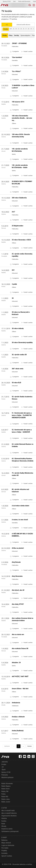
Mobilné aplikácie (7, 777)
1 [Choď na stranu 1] (19, 746)
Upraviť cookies (7, 856)
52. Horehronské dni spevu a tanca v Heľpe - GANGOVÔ (22, 431)
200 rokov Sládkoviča (19, 198)
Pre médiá (5, 848)
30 (13, 298)
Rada (3, 824)
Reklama (4, 840)
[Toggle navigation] (34, 5)
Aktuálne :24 (16, 663)
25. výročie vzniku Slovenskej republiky (22, 255)
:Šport (3, 770)
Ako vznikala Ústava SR (20, 648)
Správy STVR (7, 1)
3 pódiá (14, 284)
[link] (27, 51)
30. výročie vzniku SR (19, 355)
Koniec (30, 746)
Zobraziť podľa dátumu (23, 25)
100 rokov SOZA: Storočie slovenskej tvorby (21, 136)
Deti (15, 1)
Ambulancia (16, 703)
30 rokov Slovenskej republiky (22, 342)
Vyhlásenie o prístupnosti (10, 831)
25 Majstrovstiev (18, 226)
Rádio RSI (5, 797)
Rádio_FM (5, 791)
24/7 (13, 212)
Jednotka (5, 762)
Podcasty (5, 775)
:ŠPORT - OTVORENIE (19, 43)
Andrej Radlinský (18, 731)
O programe (14, 51)
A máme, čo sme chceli (20, 520)
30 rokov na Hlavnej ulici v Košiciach (21, 313)
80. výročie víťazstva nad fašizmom (20, 490)
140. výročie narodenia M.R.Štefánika (20, 150)
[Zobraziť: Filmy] (11, 35)
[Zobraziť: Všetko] (5, 35)
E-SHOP (4, 837)
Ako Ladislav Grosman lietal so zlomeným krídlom (23, 619)
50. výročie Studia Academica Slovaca (22, 398)
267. (13, 270)
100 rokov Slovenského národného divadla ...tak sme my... (22, 118)
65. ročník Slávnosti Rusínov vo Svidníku (23, 445)
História (4, 818)
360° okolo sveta (18, 369)
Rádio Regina (6, 786)
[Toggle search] (30, 5)
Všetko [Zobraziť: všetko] (6, 29)
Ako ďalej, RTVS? (18, 604)
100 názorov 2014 (18, 102)
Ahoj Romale (16, 562)
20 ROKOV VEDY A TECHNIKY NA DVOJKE (22, 183)
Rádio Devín (6, 789)
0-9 (11, 29)
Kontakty (4, 853)
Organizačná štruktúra (9, 816)
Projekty (4, 851)
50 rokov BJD (16, 383)
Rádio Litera (6, 799)
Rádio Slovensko (7, 784)
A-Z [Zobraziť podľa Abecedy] (7, 25)
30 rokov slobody (18, 328)
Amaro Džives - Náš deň (20, 689)
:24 (2, 767)
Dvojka (4, 764)
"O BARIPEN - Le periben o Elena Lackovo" (23, 87)
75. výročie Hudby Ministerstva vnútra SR (22, 474)
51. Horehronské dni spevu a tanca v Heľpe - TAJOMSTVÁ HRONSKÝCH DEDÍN (22, 415)
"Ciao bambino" (17, 57)
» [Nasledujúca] (23, 746)
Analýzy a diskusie (18, 717)
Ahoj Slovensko (17, 576)
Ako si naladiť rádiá (8, 811)
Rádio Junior (6, 802)
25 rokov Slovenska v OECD (21, 240)
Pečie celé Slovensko (24, 1)
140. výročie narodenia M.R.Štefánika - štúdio (20, 166)
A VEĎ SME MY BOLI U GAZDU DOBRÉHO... (22, 535)
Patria (3, 794)
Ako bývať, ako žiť (18, 590)
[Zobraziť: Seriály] (17, 35)
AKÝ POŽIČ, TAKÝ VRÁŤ (20, 676)
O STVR (4, 808)
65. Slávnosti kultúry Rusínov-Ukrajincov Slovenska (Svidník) (23, 460)
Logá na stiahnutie (8, 845)
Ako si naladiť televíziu (9, 813)
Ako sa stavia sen (18, 634)
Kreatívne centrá (7, 829)
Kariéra (4, 821)
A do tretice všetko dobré (20, 506)
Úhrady (4, 826)
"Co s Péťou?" (16, 71)
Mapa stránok (6, 843)
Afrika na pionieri (18, 548)
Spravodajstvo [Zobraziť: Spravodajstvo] (25, 35)
